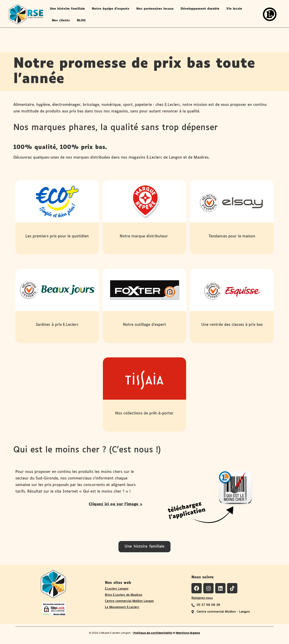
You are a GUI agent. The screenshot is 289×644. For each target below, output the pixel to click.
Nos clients (61, 20)
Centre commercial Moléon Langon (129, 601)
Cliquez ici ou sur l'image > (116, 504)
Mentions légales (188, 633)
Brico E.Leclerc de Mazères (124, 595)
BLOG (81, 20)
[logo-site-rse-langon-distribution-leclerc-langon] (26, 14)
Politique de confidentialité (152, 633)
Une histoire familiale (67, 9)
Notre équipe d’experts (111, 9)
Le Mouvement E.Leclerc (122, 607)
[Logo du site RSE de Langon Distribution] (53, 584)
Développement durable (200, 9)
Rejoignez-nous (202, 598)
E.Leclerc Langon (117, 589)
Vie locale (234, 9)
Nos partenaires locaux (155, 9)
